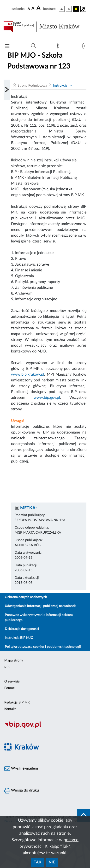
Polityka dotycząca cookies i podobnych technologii (43, 647)
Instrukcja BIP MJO (19, 638)
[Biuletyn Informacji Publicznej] (45, 727)
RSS (7, 667)
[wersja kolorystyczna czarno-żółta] (76, 9)
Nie (52, 862)
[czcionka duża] (39, 8)
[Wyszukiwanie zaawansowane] (33, 46)
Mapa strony (14, 661)
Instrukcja (60, 86)
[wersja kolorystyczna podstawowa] (62, 9)
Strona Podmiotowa (32, 86)
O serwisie (12, 682)
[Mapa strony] (59, 47)
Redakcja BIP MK (17, 703)
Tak (38, 862)
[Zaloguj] (84, 47)
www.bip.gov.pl (47, 398)
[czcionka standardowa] (29, 9)
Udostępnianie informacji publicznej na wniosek (40, 606)
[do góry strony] (84, 815)
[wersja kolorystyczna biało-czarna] (69, 9)
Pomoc (9, 688)
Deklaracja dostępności (22, 629)
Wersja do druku (22, 791)
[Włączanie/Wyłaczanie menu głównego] (7, 47)
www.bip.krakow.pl (28, 374)
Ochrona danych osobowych (26, 597)
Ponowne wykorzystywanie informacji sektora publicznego (39, 617)
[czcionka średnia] (33, 9)
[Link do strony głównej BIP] (45, 27)
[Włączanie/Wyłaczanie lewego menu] (7, 90)
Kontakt (10, 709)
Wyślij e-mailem (21, 769)
